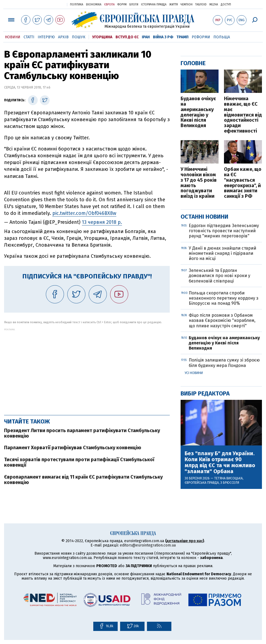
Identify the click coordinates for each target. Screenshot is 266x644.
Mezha (214, 5)
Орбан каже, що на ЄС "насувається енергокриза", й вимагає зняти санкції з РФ (243, 183)
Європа (109, 5)
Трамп (182, 37)
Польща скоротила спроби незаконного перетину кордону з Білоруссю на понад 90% (224, 298)
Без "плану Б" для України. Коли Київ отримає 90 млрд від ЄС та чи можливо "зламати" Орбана (220, 462)
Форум (122, 5)
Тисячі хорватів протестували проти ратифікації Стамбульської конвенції (79, 462)
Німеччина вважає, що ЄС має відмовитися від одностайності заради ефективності (243, 115)
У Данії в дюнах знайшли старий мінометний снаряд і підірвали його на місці (222, 253)
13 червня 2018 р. (102, 222)
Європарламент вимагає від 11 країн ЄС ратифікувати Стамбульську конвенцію (83, 480)
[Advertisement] (87, 369)
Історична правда (154, 5)
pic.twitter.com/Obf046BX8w (84, 213)
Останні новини (204, 217)
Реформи (201, 37)
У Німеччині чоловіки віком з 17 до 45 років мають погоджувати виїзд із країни (199, 183)
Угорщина (102, 37)
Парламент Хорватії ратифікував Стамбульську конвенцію (73, 448)
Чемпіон (187, 5)
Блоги (134, 5)
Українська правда (50, 4)
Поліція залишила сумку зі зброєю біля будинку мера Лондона (224, 363)
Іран (146, 37)
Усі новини (194, 373)
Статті (29, 37)
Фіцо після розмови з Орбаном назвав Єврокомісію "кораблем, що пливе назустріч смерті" (222, 320)
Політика (77, 5)
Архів (63, 37)
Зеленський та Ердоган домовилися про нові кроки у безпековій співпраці (219, 276)
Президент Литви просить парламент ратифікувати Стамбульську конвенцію (82, 433)
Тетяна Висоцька (228, 478)
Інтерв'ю (46, 37)
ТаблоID (201, 5)
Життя (174, 5)
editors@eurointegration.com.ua (148, 545)
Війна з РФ (163, 37)
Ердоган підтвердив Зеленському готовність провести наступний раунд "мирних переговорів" (224, 231)
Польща (222, 37)
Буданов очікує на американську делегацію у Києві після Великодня (198, 112)
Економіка (94, 5)
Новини (13, 37)
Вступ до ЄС (127, 37)
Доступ (226, 5)
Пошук (79, 37)
